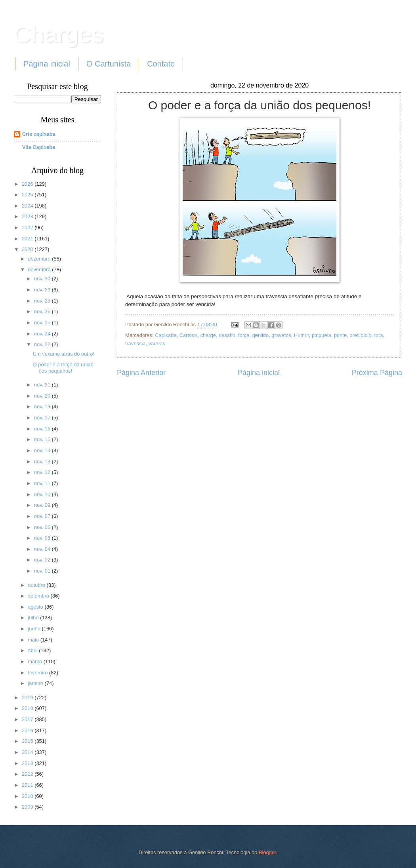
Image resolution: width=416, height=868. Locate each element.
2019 (28, 698)
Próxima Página (377, 373)
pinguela (322, 335)
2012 (28, 774)
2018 (28, 708)
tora (378, 335)
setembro (39, 596)
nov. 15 (43, 439)
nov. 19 (43, 406)
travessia (135, 344)
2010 (28, 796)
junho (35, 629)
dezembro (40, 259)
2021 (28, 239)
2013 (28, 763)
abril (33, 650)
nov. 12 (43, 472)
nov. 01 (43, 571)
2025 (28, 195)
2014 (28, 752)
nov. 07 (43, 516)
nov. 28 (43, 301)
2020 (28, 249)
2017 (28, 719)
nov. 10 (43, 494)
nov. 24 (43, 334)
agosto (36, 607)
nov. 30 (43, 279)
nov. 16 (43, 429)
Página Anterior (141, 373)
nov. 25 (43, 323)
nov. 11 (43, 483)
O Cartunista (109, 64)
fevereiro (38, 673)
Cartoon (189, 335)
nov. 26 (43, 311)
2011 (28, 785)
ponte (340, 335)
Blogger (267, 852)
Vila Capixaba (39, 147)
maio (34, 640)
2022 (28, 227)
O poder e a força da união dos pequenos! (63, 367)
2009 (28, 807)
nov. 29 (43, 290)
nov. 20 (43, 396)
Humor (302, 335)
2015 (28, 741)
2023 (28, 216)
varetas (157, 344)
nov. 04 (43, 549)
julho (34, 618)
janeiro (36, 683)
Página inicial (47, 64)
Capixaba (166, 335)
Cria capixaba (39, 134)
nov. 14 (43, 450)
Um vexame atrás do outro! (64, 354)
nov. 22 (43, 344)
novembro (40, 269)
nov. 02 (43, 560)
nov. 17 (43, 418)
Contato (161, 64)
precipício (360, 335)
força (244, 335)
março (35, 661)
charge (208, 335)
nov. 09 (43, 505)
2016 (28, 730)
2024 (28, 206)
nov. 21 (43, 385)
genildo (261, 335)
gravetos (281, 335)
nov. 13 (43, 462)
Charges (59, 34)
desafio (227, 335)
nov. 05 (43, 538)
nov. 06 (43, 527)
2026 (28, 184)
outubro (37, 585)
